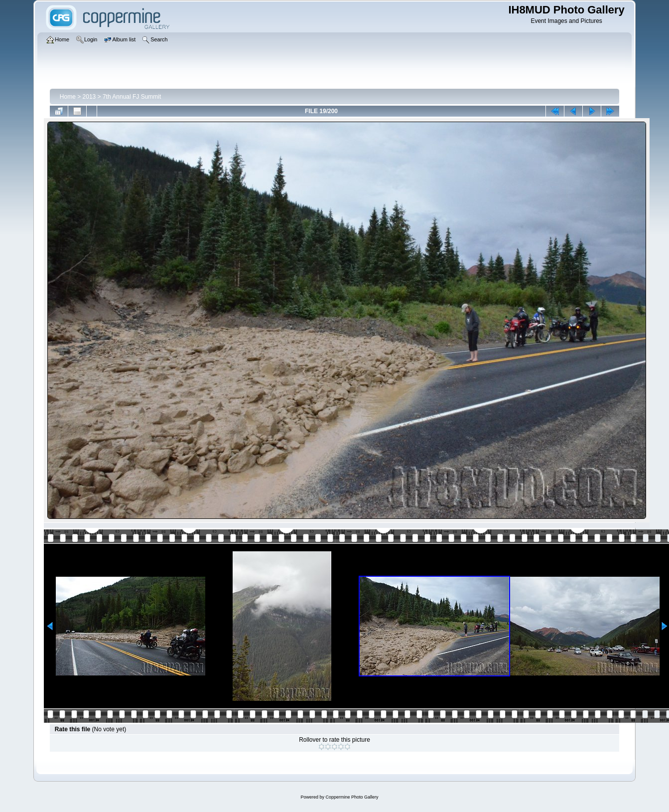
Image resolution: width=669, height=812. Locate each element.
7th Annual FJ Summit (132, 97)
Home (68, 97)
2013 (89, 97)
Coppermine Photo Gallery (352, 797)
